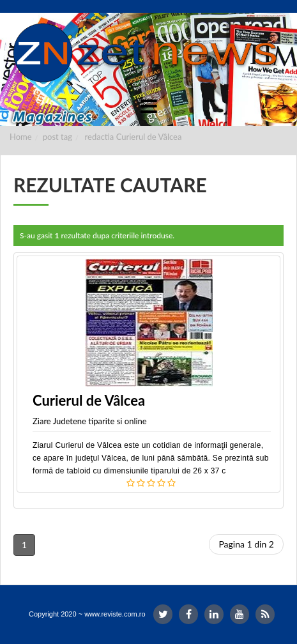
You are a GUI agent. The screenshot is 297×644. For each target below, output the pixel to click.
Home (21, 137)
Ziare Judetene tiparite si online (90, 421)
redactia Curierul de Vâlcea (133, 137)
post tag (57, 137)
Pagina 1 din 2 (246, 544)
